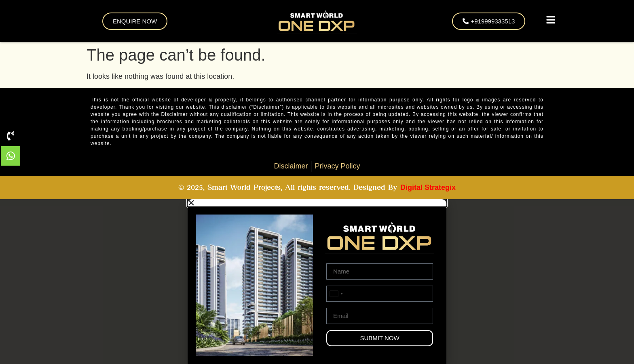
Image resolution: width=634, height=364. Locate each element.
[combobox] (336, 294)
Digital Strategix (428, 187)
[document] (317, 282)
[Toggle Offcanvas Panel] (551, 21)
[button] (317, 203)
